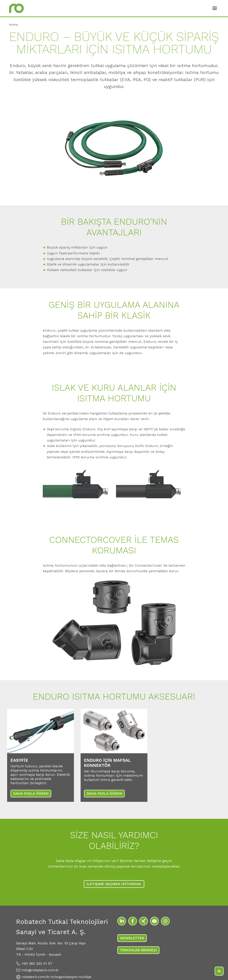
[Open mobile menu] (215, 8)
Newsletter (132, 938)
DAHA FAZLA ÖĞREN (31, 793)
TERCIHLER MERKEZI (138, 950)
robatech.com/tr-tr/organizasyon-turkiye (56, 977)
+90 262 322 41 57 (37, 963)
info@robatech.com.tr (40, 970)
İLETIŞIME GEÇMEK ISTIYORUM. (114, 884)
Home (13, 24)
